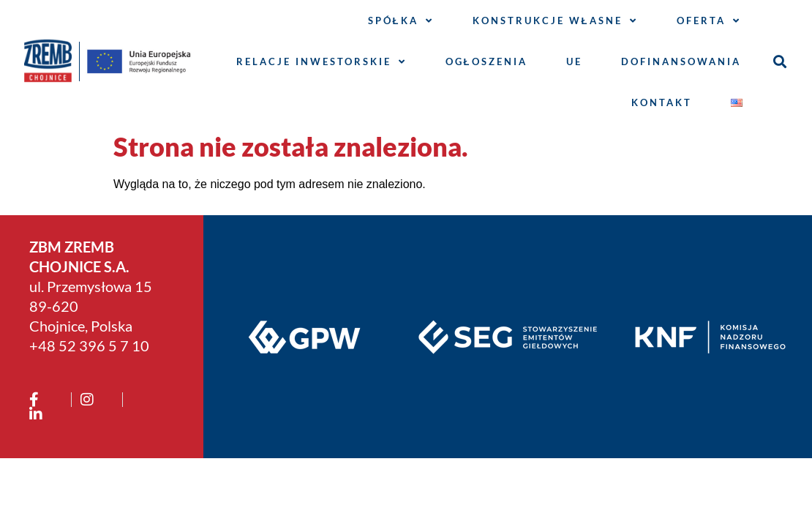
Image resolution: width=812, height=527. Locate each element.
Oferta (709, 21)
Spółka (401, 21)
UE (574, 61)
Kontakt (662, 102)
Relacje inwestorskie (322, 62)
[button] (779, 62)
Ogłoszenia (486, 61)
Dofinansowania (681, 61)
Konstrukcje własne (555, 21)
